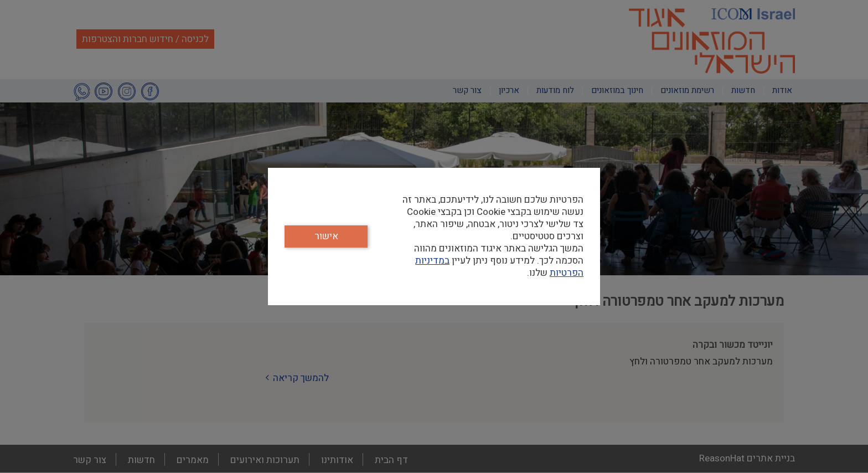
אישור (326, 236)
